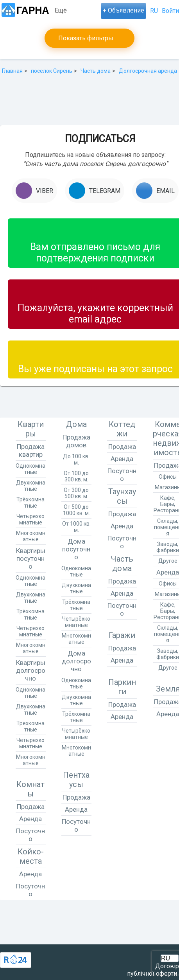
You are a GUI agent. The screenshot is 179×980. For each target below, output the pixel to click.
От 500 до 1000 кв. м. (76, 510)
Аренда (30, 819)
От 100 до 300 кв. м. (76, 476)
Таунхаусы (122, 496)
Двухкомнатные (31, 486)
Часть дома (122, 564)
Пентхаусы (76, 780)
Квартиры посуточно (31, 558)
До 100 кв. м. (76, 459)
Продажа (31, 807)
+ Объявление (124, 10)
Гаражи (122, 635)
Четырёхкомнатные (30, 519)
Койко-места (31, 856)
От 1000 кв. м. (76, 527)
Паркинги (122, 687)
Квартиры (31, 429)
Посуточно (30, 835)
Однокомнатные (30, 469)
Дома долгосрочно (76, 661)
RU (154, 11)
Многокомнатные (31, 536)
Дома (76, 424)
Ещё (61, 10)
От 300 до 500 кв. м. (76, 493)
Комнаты (30, 789)
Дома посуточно (76, 549)
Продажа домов (76, 441)
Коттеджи (122, 429)
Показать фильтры (86, 38)
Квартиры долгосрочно (31, 670)
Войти (170, 11)
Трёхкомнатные (30, 503)
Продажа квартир (31, 450)
